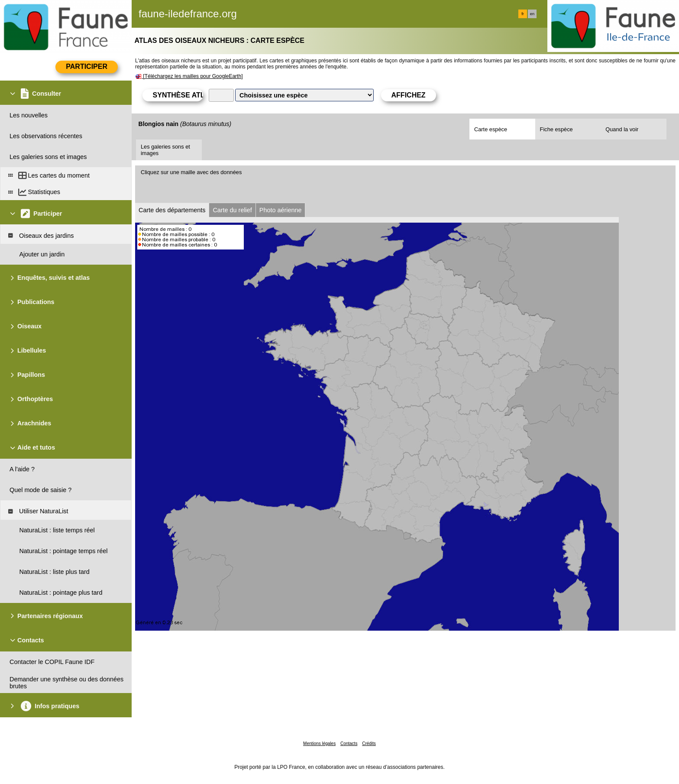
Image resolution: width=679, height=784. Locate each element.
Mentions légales (319, 744)
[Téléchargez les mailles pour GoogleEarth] (193, 76)
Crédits (369, 744)
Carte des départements (172, 210)
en (532, 14)
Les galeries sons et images (165, 150)
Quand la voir (622, 129)
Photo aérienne (281, 210)
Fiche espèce (556, 129)
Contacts (349, 744)
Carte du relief (232, 210)
